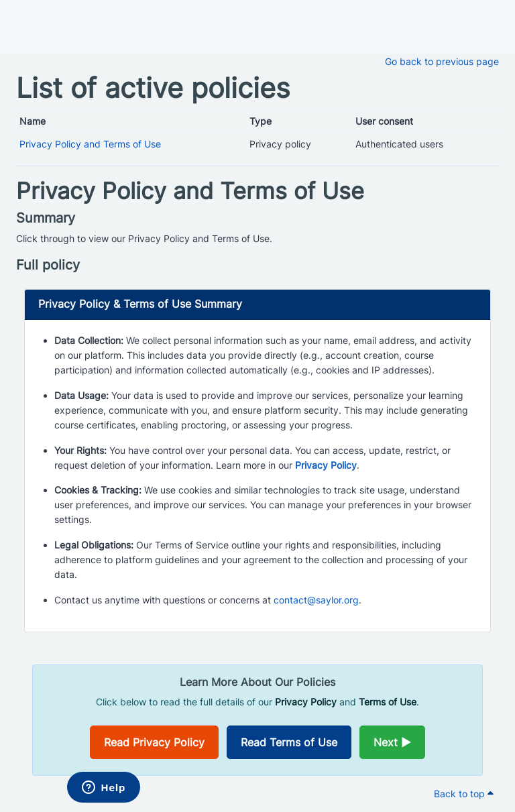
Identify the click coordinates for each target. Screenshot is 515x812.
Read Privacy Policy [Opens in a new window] (154, 742)
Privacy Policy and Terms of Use (90, 144)
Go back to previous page (442, 61)
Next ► (392, 742)
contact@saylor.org (316, 600)
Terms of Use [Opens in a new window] (388, 702)
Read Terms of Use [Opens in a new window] (289, 742)
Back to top (464, 794)
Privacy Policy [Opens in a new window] (326, 465)
